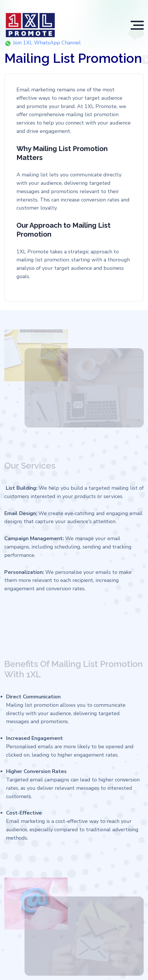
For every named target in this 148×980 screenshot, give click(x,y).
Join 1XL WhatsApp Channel (44, 43)
